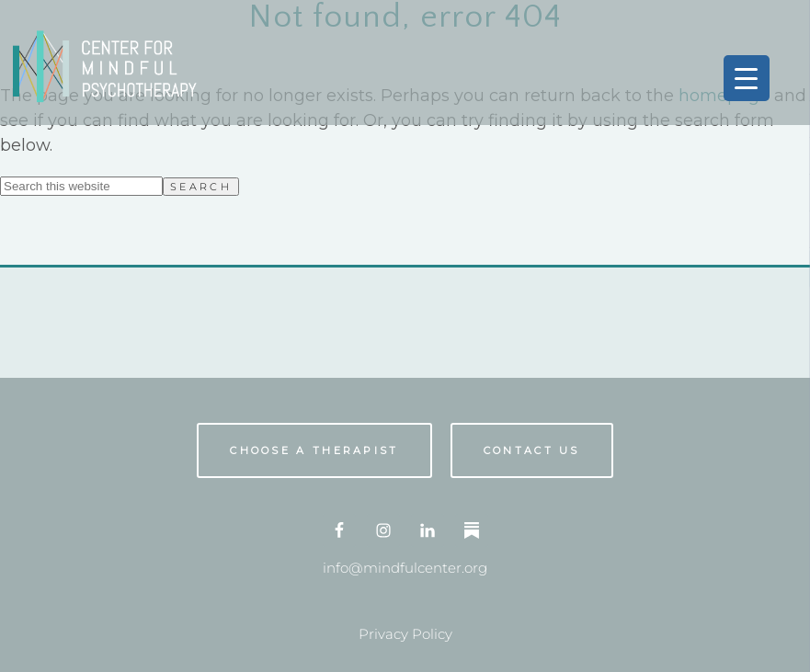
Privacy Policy (405, 634)
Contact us (532, 450)
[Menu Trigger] (747, 78)
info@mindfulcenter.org (405, 568)
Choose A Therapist (314, 450)
